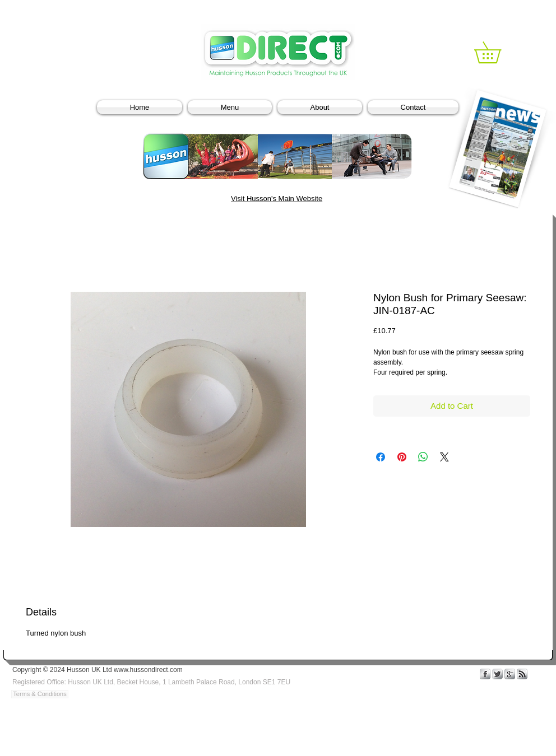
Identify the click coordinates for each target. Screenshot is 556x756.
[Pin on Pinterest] (402, 457)
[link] (498, 52)
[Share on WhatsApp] (423, 457)
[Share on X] (444, 457)
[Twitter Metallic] (497, 674)
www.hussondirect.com (148, 670)
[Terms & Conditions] (40, 694)
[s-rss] (522, 674)
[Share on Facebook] (381, 457)
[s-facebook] (485, 674)
